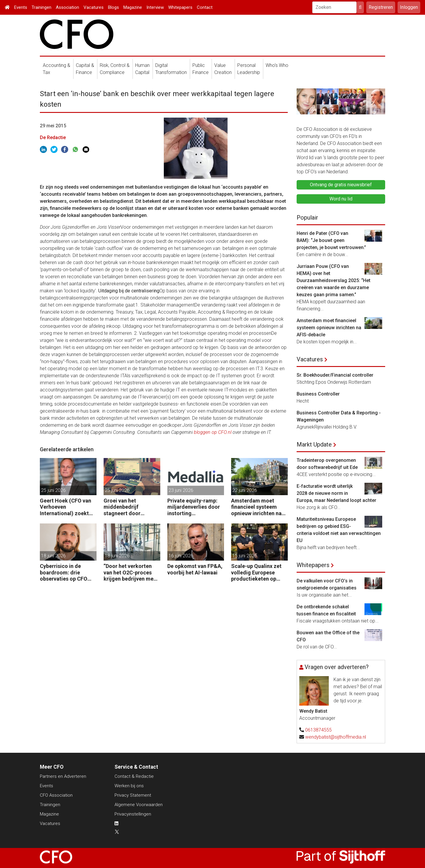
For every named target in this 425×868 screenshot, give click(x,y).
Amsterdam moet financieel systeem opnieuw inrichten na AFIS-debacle (256, 507)
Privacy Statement (133, 795)
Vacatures (94, 7)
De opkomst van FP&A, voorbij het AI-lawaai (195, 569)
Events (21, 7)
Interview (155, 7)
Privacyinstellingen (133, 814)
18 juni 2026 (53, 556)
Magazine (133, 7)
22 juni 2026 (245, 490)
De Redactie (53, 137)
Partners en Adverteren (63, 776)
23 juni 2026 (181, 490)
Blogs (113, 7)
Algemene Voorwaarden (139, 805)
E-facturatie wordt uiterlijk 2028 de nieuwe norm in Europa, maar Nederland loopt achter (336, 493)
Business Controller (318, 394)
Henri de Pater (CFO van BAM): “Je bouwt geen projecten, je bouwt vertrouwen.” (331, 240)
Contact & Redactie (134, 776)
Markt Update (314, 444)
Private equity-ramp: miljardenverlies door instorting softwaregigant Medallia (194, 507)
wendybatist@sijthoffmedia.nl (336, 737)
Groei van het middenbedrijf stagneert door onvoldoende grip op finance (129, 507)
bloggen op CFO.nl (213, 432)
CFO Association (56, 795)
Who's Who (277, 65)
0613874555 (318, 730)
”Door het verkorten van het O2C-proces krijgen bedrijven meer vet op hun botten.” (131, 573)
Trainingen (41, 7)
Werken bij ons (129, 786)
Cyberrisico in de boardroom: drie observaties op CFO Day (64, 573)
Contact (205, 7)
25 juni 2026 (53, 490)
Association (67, 7)
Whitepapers (180, 7)
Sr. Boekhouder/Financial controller (335, 375)
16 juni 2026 (181, 556)
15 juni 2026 (245, 556)
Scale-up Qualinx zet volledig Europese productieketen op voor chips (256, 573)
